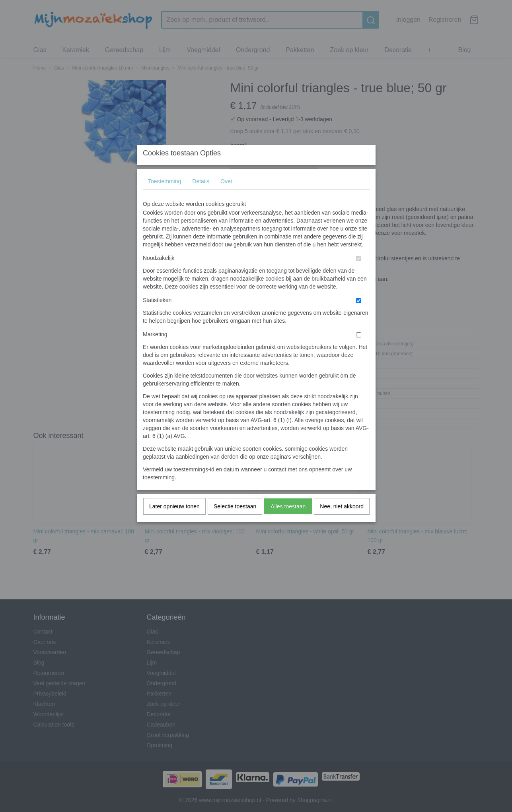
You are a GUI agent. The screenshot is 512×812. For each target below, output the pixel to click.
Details (201, 197)
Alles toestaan (288, 522)
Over (226, 197)
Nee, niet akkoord (342, 522)
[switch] (359, 274)
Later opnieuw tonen (174, 522)
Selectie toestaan (235, 522)
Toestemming (165, 197)
